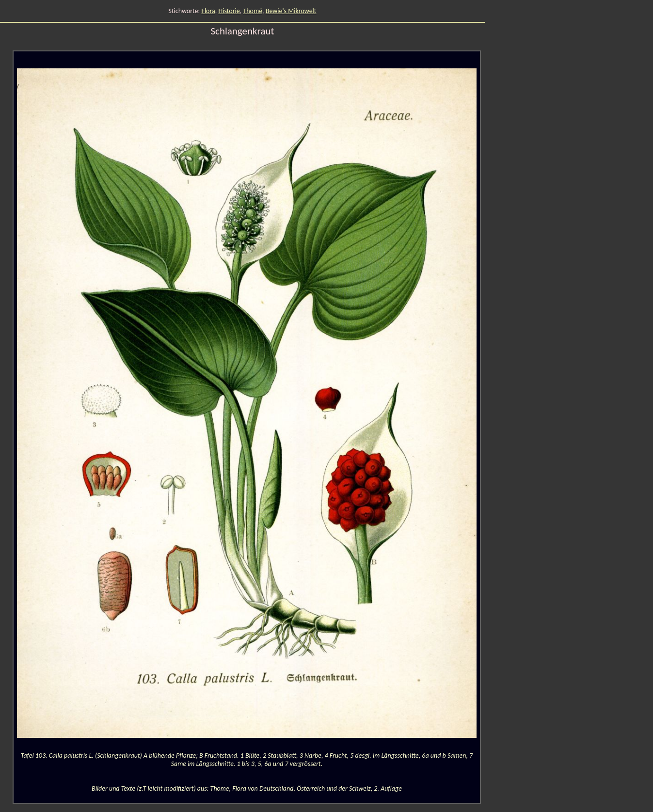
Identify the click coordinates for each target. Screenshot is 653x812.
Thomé (253, 11)
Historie (229, 11)
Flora (208, 11)
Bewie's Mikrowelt (291, 11)
